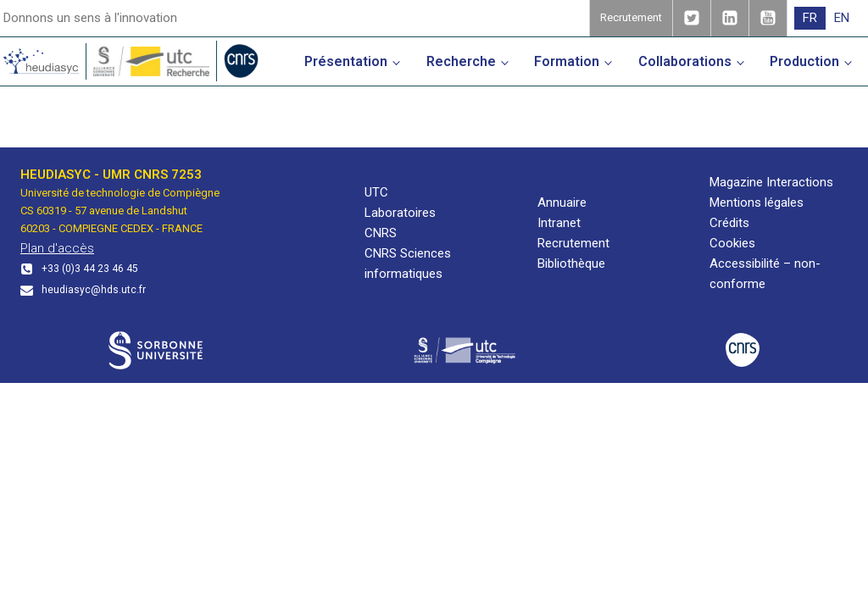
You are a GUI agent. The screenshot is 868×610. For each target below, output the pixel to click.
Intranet (559, 223)
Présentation (346, 61)
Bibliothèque (571, 263)
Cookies (732, 243)
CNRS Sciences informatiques (408, 263)
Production (804, 61)
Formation (567, 61)
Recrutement (573, 243)
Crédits (729, 223)
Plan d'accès (57, 248)
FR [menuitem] (810, 18)
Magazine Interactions (771, 182)
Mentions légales (757, 202)
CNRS (381, 233)
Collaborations (685, 61)
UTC (376, 192)
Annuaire (562, 202)
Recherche (461, 61)
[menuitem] (810, 18)
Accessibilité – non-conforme (765, 274)
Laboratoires (400, 213)
